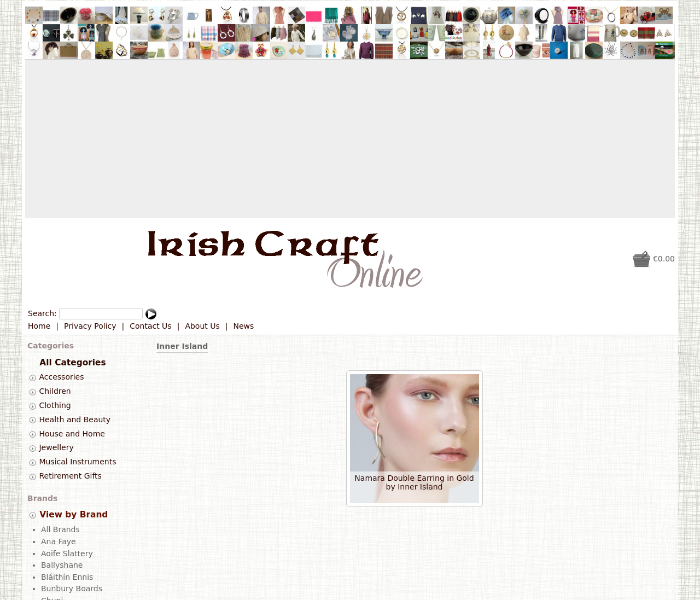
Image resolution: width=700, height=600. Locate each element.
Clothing (55, 405)
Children (55, 391)
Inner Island (182, 346)
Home (39, 326)
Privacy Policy (90, 326)
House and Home (72, 434)
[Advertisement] (350, 139)
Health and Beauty (75, 420)
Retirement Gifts (70, 476)
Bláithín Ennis (67, 576)
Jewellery (56, 448)
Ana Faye (59, 540)
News (244, 326)
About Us (202, 326)
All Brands (60, 529)
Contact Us (150, 326)
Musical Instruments (77, 462)
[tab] (33, 378)
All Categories (72, 363)
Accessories (61, 377)
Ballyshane (62, 564)
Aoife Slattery (67, 552)
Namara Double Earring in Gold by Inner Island (414, 482)
